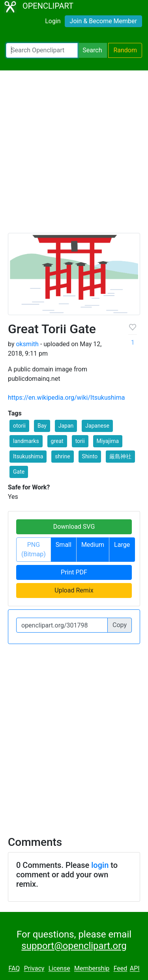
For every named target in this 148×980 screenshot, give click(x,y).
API (135, 969)
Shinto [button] (90, 456)
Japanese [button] (97, 426)
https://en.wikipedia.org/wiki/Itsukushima (66, 398)
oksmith (27, 344)
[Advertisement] (74, 155)
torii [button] (80, 441)
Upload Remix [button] (74, 590)
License (59, 969)
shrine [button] (62, 456)
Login (53, 21)
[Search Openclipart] (42, 50)
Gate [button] (19, 472)
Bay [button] (42, 426)
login (100, 865)
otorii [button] (19, 426)
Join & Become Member (103, 21)
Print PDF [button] (74, 572)
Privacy (34, 969)
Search (92, 50)
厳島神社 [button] (120, 456)
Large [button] (122, 545)
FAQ (14, 969)
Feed (121, 969)
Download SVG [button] (74, 527)
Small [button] (64, 545)
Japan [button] (66, 426)
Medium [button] (93, 545)
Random (125, 50)
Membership (92, 969)
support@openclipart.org (74, 946)
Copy (120, 625)
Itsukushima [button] (28, 456)
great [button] (57, 441)
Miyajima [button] (108, 441)
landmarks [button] (26, 441)
